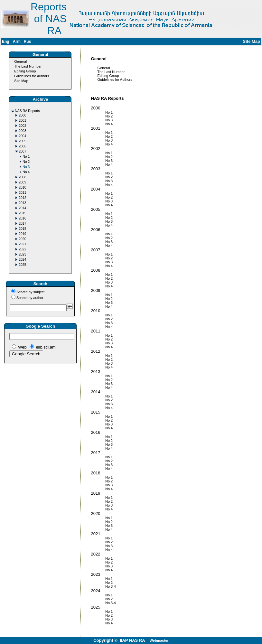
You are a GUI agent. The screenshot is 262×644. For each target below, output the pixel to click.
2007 (22, 151)
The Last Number (28, 66)
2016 (22, 218)
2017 (22, 224)
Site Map (21, 81)
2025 (22, 265)
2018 (22, 229)
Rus (28, 42)
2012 (22, 198)
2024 (22, 260)
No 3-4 (99, 586)
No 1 (26, 157)
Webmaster (159, 640)
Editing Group (25, 71)
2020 (22, 239)
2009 (22, 182)
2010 (22, 187)
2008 (22, 177)
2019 (22, 234)
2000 (22, 115)
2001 (22, 121)
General (20, 61)
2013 (22, 203)
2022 (22, 249)
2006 (22, 146)
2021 (22, 244)
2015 (22, 213)
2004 (22, 136)
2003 (22, 131)
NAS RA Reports (27, 111)
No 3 (26, 167)
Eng (6, 42)
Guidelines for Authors (32, 76)
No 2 (26, 162)
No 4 (26, 172)
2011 (22, 193)
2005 (22, 141)
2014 (22, 208)
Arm (17, 42)
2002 (22, 126)
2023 (22, 254)
